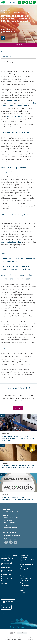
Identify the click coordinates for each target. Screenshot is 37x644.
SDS (4, 613)
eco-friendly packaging (16, 116)
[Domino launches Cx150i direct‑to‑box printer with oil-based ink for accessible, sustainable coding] (18, 458)
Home (22, 576)
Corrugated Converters (24, 556)
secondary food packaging (11, 242)
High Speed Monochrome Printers (27, 570)
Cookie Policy (27, 637)
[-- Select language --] (18, 62)
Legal (19, 640)
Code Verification (7, 558)
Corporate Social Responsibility (25, 579)
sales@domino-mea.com (12, 535)
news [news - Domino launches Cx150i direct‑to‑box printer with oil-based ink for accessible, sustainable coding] (3, 445)
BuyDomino (8, 602)
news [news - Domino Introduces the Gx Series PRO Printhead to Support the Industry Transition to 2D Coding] (3, 416)
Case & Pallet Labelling (9, 556)
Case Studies (24, 585)
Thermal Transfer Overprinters (7, 580)
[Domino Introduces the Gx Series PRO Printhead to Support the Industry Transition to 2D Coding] (18, 429)
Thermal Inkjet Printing (6, 575)
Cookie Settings (29, 640)
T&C (23, 640)
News (22, 590)
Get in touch (18, 45)
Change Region (22, 633)
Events (22, 588)
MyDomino (6, 607)
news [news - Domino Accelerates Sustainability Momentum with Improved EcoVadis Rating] (3, 475)
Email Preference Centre (10, 640)
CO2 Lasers (5, 560)
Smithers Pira (12, 100)
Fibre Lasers (5, 567)
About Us (23, 593)
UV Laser (4, 583)
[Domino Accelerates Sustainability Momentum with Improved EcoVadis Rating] (18, 488)
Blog (21, 583)
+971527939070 (10, 532)
